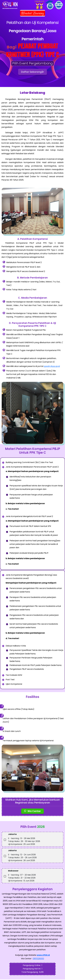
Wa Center (32, 812)
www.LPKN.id (43, 956)
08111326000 (38, 959)
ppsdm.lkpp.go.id (52, 367)
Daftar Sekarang (32, 72)
